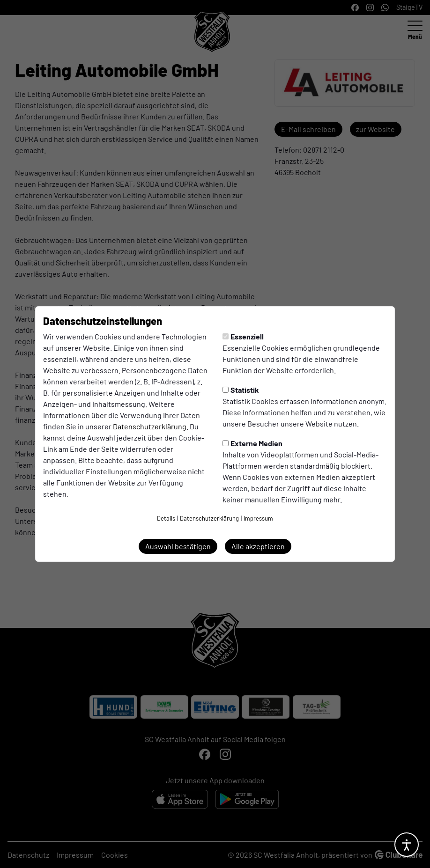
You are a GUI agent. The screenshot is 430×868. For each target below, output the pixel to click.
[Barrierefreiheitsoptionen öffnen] (407, 845)
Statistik (241, 390)
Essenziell (243, 336)
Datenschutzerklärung (150, 426)
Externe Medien (252, 443)
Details (166, 518)
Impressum (258, 518)
